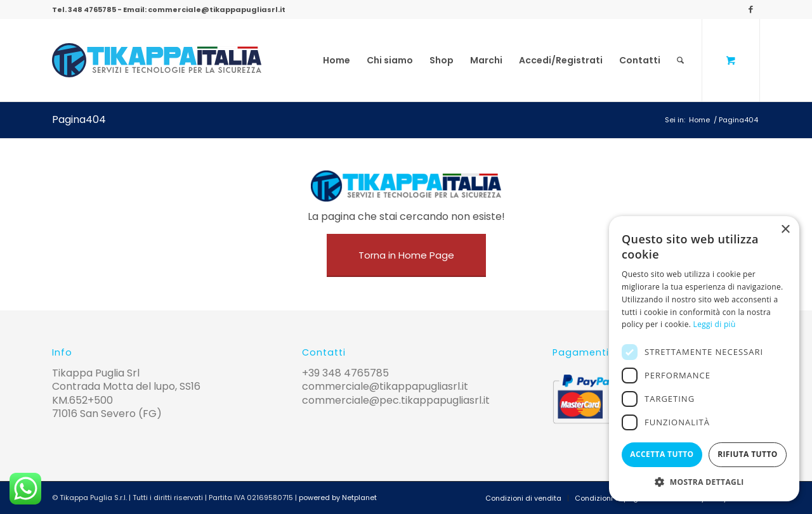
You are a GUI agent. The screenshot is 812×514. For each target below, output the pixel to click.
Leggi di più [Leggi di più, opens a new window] (715, 324)
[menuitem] (337, 60)
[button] (704, 482)
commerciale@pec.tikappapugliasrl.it (396, 400)
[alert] (704, 359)
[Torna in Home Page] (406, 255)
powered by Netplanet (338, 498)
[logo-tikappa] (157, 60)
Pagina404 (79, 119)
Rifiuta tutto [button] (748, 454)
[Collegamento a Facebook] (750, 10)
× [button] (785, 230)
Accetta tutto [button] (662, 454)
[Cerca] (680, 60)
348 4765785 (92, 10)
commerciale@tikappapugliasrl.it (217, 10)
